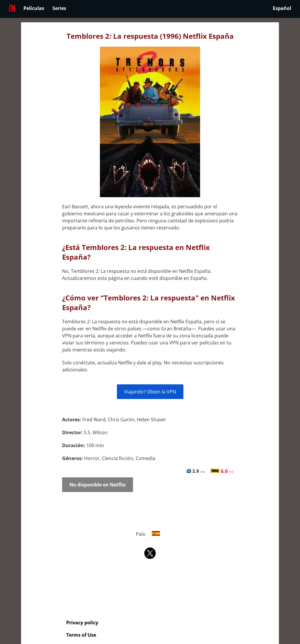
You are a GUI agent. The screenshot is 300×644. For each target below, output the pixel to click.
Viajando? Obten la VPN (150, 392)
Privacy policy (82, 623)
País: (150, 534)
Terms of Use (81, 635)
